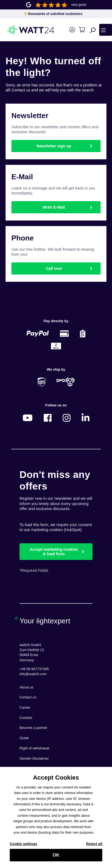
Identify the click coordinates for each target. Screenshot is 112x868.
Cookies (26, 718)
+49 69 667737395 (34, 669)
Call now (54, 268)
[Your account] (72, 30)
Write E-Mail (54, 207)
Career (25, 708)
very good (79, 5)
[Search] (93, 30)
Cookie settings (24, 846)
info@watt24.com (33, 674)
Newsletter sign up (54, 146)
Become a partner (33, 728)
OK (56, 857)
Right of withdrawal (34, 748)
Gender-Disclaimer (34, 759)
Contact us (28, 697)
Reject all (94, 846)
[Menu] (106, 30)
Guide (24, 738)
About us (26, 687)
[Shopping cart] (82, 30)
